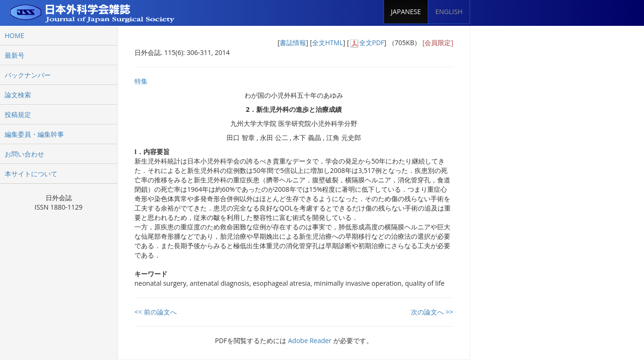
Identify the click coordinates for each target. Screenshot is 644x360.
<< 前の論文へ (156, 312)
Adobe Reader (310, 340)
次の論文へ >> (432, 312)
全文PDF (372, 43)
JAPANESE (406, 12)
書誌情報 (293, 43)
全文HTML (328, 43)
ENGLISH (449, 12)
